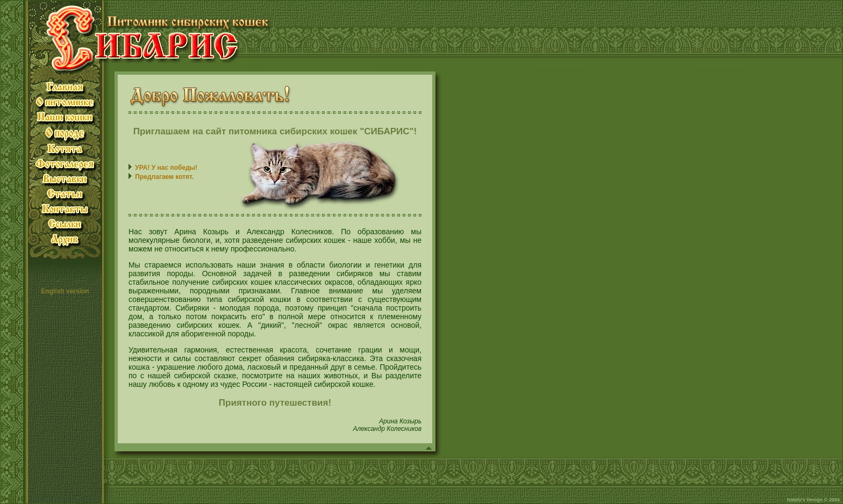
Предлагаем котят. (164, 177)
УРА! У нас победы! (166, 168)
